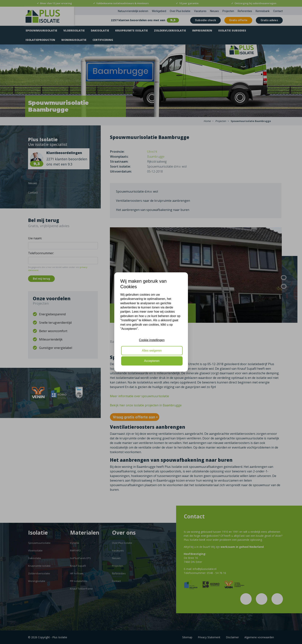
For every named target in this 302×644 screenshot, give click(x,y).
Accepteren (152, 361)
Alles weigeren (152, 351)
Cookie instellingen (152, 340)
